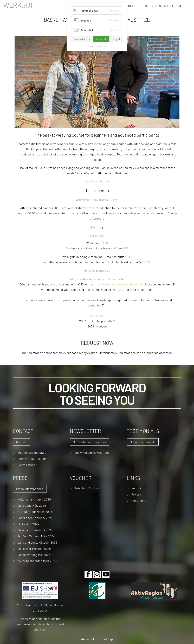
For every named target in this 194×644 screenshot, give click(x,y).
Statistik (86, 20)
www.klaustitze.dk (97, 181)
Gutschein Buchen (87, 488)
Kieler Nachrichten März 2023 (37, 561)
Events (155, 6)
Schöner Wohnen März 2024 (36, 536)
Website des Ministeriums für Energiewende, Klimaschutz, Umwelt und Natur (40, 624)
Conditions (139, 500)
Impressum (90, 46)
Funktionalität (89, 11)
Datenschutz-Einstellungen (97, 639)
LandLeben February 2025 (35, 518)
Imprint (136, 488)
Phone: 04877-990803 (32, 459)
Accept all (101, 39)
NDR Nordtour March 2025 (35, 512)
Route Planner (27, 465)
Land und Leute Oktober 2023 (37, 542)
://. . (119, 284)
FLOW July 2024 (28, 524)
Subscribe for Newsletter (90, 442)
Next (173, 82)
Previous (21, 82)
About (169, 6)
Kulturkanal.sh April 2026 (34, 499)
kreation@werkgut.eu (32, 452)
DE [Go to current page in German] (181, 6)
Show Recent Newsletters (92, 452)
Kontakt (21, 442)
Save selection (82, 39)
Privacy (136, 494)
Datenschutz (103, 46)
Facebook (88, 574)
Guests (141, 6)
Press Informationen (30, 489)
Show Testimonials (143, 442)
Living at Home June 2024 (35, 530)
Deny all (116, 39)
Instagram (97, 574)
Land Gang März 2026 (32, 505)
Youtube (106, 574)
